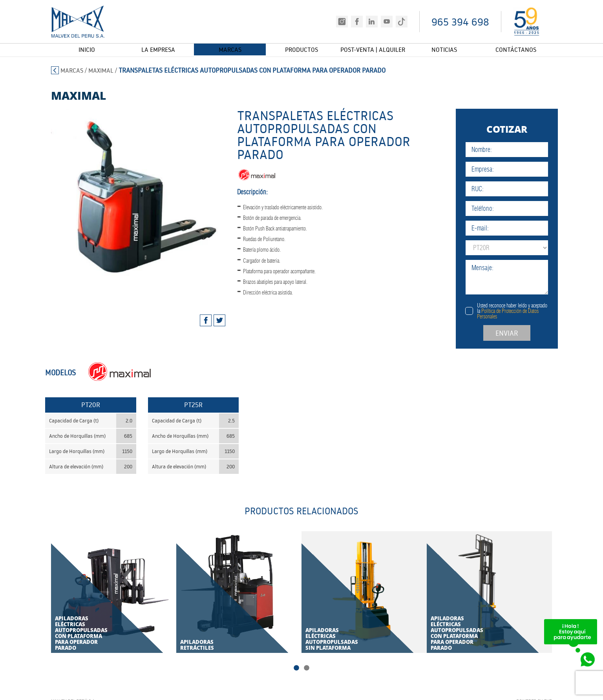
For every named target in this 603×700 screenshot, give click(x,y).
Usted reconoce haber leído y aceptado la (534, 311)
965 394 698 (460, 22)
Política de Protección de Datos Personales (530, 314)
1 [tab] (296, 669)
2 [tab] (307, 669)
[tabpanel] (127, 203)
